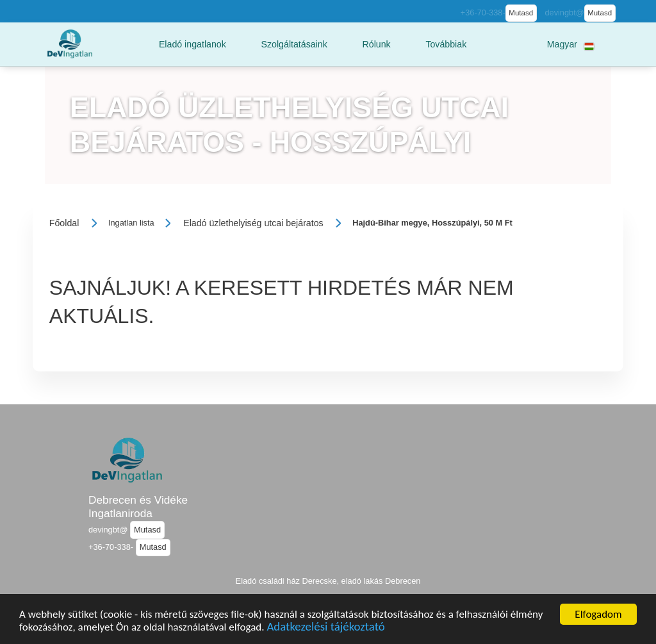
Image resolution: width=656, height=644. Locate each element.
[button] (193, 44)
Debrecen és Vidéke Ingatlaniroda (138, 507)
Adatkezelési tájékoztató (325, 628)
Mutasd (521, 13)
